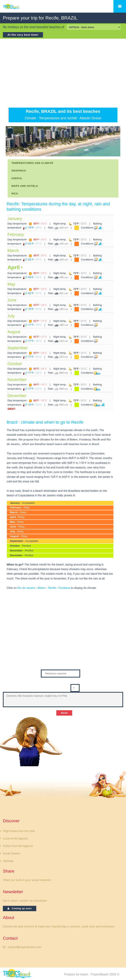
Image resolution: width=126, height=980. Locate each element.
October (15, 364)
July (11, 316)
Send (64, 713)
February (16, 234)
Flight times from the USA (19, 831)
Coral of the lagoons (16, 839)
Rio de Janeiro (26, 588)
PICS (15, 194)
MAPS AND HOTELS (25, 186)
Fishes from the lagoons (18, 846)
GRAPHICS (19, 171)
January (15, 219)
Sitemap (8, 861)
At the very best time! (23, 35)
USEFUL (17, 178)
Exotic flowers (12, 853)
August (14, 332)
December (17, 396)
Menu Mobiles (120, 6)
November (17, 380)
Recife (52, 588)
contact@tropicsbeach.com (24, 947)
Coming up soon (20, 908)
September (18, 348)
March (13, 251)
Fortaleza (64, 588)
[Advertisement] (63, 73)
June (12, 300)
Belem (42, 588)
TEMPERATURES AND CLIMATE (32, 163)
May (11, 284)
